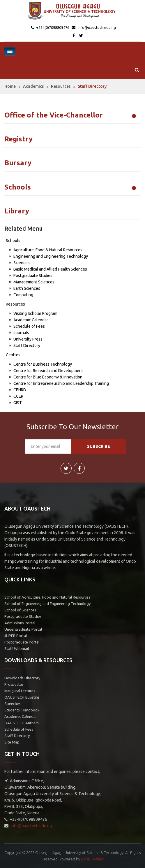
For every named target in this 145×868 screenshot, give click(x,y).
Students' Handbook (22, 710)
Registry (18, 139)
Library (17, 211)
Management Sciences (32, 282)
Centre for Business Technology (40, 364)
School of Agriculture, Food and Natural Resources (47, 597)
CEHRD (17, 390)
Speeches (13, 704)
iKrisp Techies (92, 859)
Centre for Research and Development (46, 371)
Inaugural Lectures (20, 691)
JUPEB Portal (16, 636)
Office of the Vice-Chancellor (54, 115)
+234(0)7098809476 (52, 27)
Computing (21, 295)
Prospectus (14, 684)
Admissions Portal (20, 623)
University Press (26, 339)
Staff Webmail (17, 648)
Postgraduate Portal (22, 642)
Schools (18, 187)
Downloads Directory (22, 678)
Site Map (12, 742)
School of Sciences (20, 610)
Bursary (18, 163)
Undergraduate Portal (23, 629)
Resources (61, 86)
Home (10, 86)
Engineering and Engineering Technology (48, 256)
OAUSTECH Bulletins (22, 697)
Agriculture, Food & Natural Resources (46, 250)
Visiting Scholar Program (33, 313)
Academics (33, 86)
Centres (13, 355)
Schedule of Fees (27, 326)
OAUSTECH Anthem (22, 723)
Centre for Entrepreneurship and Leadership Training (59, 383)
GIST (15, 403)
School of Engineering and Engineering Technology (47, 604)
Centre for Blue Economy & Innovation (46, 377)
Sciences (19, 263)
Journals (19, 333)
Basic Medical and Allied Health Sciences (48, 269)
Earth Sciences (24, 288)
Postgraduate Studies (31, 276)
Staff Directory (24, 346)
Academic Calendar (28, 320)
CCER (16, 396)
